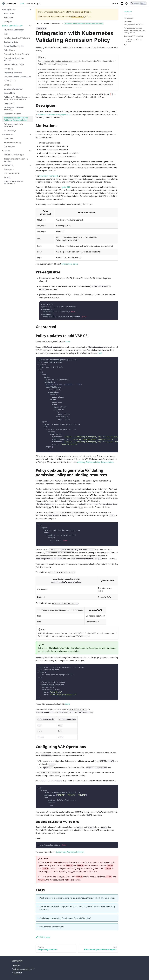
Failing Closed (10, 81)
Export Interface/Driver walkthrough (14, 183)
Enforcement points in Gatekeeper (13, 125)
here (100, 353)
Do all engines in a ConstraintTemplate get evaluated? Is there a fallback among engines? (77, 898)
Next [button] (114, 3)
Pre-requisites (129, 18)
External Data (9, 93)
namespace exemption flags (78, 78)
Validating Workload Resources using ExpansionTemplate (17, 98)
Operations (8, 139)
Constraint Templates (13, 89)
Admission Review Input (14, 155)
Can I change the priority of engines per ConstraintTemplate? (65, 918)
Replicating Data (11, 42)
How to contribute (11, 173)
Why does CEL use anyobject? (52, 927)
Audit (6, 34)
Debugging (8, 69)
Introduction (9, 14)
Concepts (6, 151)
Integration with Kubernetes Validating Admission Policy (16, 119)
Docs (22, 3)
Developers (8, 169)
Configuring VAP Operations (133, 36)
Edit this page (43, 937)
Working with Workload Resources (14, 109)
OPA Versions (9, 147)
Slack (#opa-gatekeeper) (23, 969)
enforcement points (70, 264)
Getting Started (9, 9)
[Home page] (38, 24)
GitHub (16, 966)
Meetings (17, 973)
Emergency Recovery (13, 73)
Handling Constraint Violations (17, 38)
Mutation (8, 85)
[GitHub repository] (122, 3)
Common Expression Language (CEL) (54, 114)
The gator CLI (9, 103)
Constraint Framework (49, 176)
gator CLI (66, 187)
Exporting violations (12, 114)
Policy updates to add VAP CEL (134, 25)
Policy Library (33, 3)
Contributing (8, 165)
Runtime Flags (10, 130)
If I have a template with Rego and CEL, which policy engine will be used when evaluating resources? (77, 908)
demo (68, 342)
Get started (128, 21)
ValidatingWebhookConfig (100, 75)
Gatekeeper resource (51, 78)
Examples (8, 22)
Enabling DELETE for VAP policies (134, 40)
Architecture (8, 134)
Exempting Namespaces (14, 46)
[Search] (138, 3)
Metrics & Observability (14, 65)
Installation (9, 18)
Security (7, 177)
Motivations (128, 15)
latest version (77, 17)
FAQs (126, 45)
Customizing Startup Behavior (17, 54)
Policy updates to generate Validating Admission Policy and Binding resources (135, 30)
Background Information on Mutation (16, 160)
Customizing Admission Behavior (14, 59)
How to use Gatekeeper (12, 26)
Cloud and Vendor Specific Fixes (17, 77)
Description (128, 12)
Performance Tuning (12, 143)
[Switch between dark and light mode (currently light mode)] (127, 3)
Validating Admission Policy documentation (95, 462)
